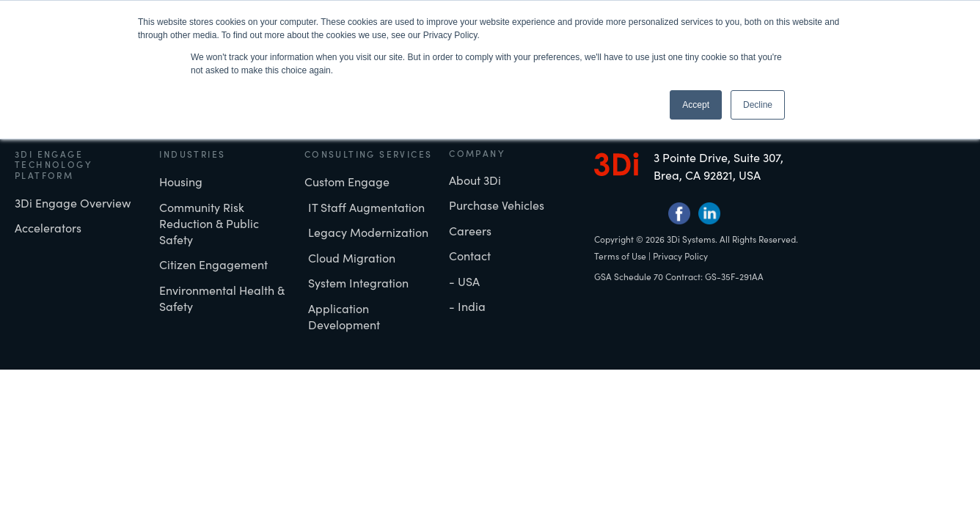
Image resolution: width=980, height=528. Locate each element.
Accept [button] (696, 105)
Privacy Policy (680, 256)
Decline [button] (758, 105)
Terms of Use (620, 256)
